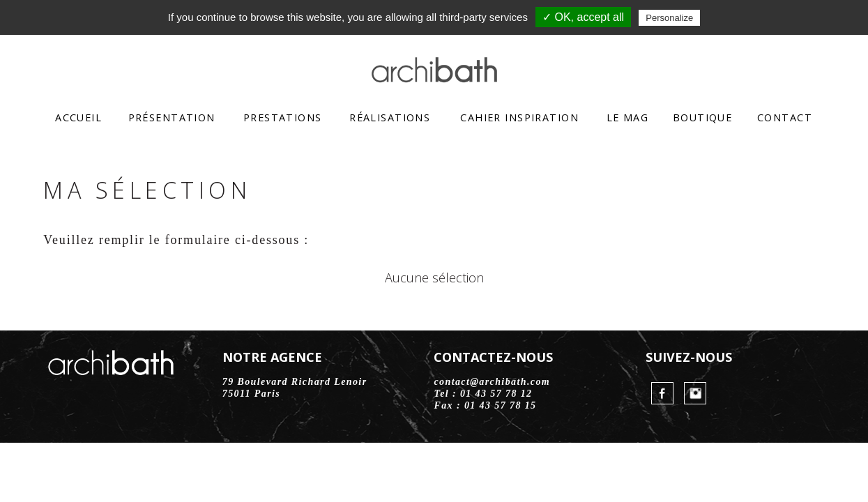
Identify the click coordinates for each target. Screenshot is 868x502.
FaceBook (662, 393)
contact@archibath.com (492, 382)
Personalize (669, 18)
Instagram (695, 393)
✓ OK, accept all (583, 17)
